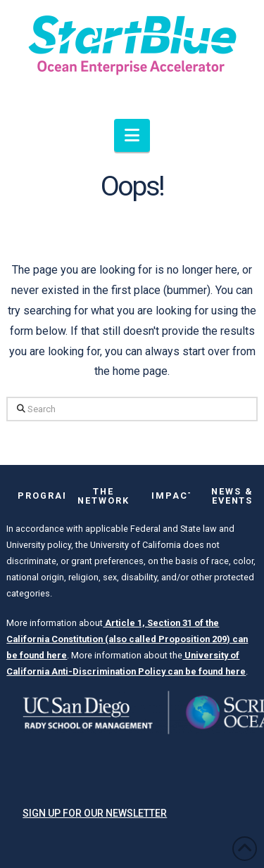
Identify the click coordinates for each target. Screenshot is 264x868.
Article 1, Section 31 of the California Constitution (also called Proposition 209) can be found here (127, 639)
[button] (132, 135)
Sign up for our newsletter (95, 813)
